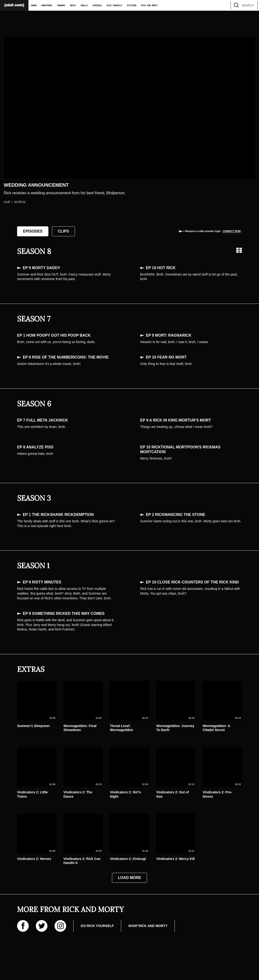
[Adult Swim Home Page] (14, 5)
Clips (63, 231)
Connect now (232, 231)
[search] (252, 5)
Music (73, 5)
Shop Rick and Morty (148, 926)
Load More (129, 878)
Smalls (84, 5)
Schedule (97, 5)
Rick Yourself (114, 5)
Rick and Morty (149, 5)
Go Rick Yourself (97, 926)
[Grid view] (239, 250)
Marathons (47, 5)
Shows (34, 5)
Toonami (61, 5)
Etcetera (132, 5)
